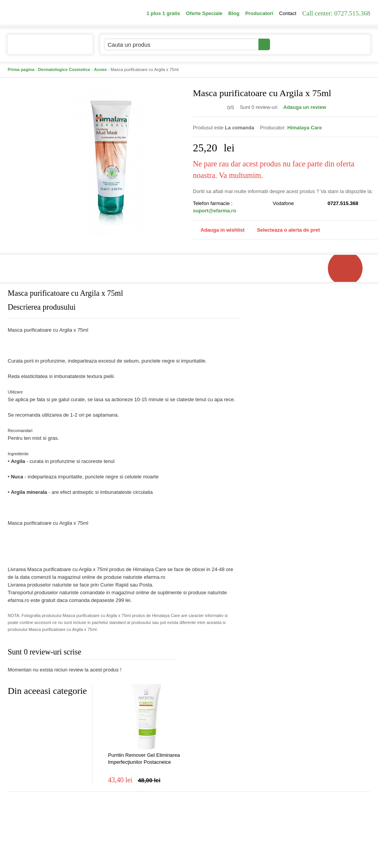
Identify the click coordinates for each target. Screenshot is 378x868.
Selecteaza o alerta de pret (284, 230)
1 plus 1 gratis (163, 13)
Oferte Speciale (204, 13)
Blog (234, 13)
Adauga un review (305, 107)
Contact (288, 13)
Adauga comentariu (212, 654)
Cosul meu (344, 44)
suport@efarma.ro (214, 211)
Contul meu (296, 44)
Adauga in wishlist (219, 230)
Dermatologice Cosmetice (64, 70)
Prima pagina (21, 70)
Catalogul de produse (45, 48)
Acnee (100, 70)
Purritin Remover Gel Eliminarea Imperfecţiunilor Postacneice (144, 759)
